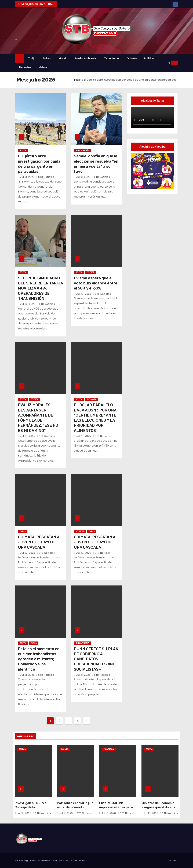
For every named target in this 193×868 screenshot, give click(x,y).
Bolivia (47, 58)
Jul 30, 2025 (28, 304)
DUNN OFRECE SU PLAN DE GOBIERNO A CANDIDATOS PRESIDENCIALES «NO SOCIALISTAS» (96, 659)
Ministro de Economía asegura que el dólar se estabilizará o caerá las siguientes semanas (160, 809)
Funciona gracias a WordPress (33, 860)
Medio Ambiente (86, 58)
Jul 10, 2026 (109, 813)
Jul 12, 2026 (25, 813)
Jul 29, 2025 (84, 294)
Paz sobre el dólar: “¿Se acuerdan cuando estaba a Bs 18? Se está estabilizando (75, 809)
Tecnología (112, 58)
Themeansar (80, 860)
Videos (43, 67)
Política (149, 58)
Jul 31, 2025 (28, 177)
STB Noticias (45, 177)
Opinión (132, 58)
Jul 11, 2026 (66, 813)
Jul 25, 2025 (28, 436)
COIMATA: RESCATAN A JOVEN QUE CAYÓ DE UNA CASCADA (39, 542)
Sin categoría (82, 151)
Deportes (25, 67)
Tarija (32, 58)
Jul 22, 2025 (28, 553)
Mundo (63, 58)
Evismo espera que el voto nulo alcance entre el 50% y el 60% (96, 283)
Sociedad (80, 531)
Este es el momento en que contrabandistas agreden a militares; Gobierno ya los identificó (39, 659)
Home (173, 860)
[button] (169, 63)
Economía (91, 399)
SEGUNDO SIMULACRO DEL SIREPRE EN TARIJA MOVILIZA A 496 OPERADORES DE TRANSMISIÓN (40, 288)
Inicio (77, 80)
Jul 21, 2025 (28, 675)
